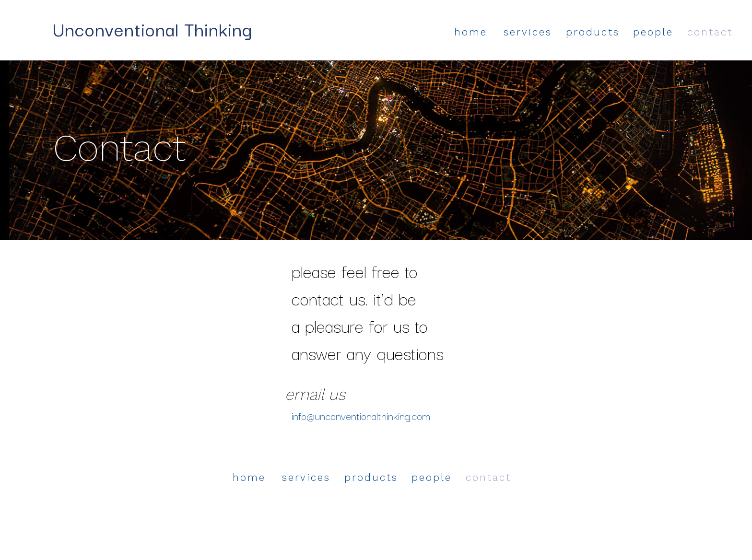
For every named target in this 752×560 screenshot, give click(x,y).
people (653, 32)
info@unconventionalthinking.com (361, 415)
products (593, 32)
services (528, 32)
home (471, 32)
